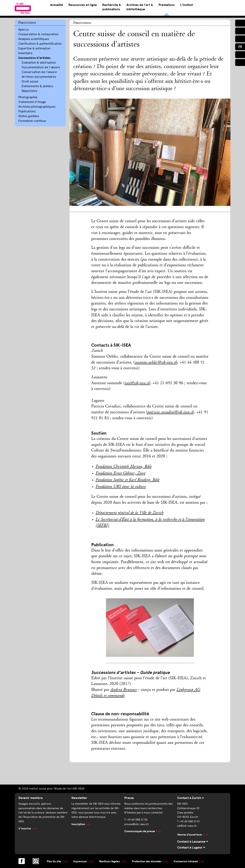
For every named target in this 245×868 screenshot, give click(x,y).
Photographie (28, 97)
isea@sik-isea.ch (137, 383)
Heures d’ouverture (192, 835)
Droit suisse (30, 81)
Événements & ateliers (37, 86)
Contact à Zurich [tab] (191, 798)
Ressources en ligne (83, 5)
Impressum (83, 861)
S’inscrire (28, 829)
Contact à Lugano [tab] (191, 848)
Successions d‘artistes (34, 58)
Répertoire (29, 91)
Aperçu (23, 29)
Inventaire (25, 53)
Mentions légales (113, 861)
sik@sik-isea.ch (187, 826)
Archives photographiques (37, 107)
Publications (27, 111)
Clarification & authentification (40, 44)
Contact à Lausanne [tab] (193, 842)
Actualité (57, 5)
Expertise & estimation (34, 48)
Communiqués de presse (142, 831)
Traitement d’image (32, 102)
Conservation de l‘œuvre (39, 72)
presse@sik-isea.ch (136, 824)
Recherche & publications (112, 7)
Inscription (81, 824)
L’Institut (187, 5)
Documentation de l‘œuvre (41, 67)
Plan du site (57, 861)
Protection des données (150, 861)
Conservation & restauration (38, 34)
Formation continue (32, 121)
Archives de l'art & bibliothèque (140, 7)
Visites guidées (29, 116)
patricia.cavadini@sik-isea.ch (171, 412)
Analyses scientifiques (34, 39)
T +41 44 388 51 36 (136, 820)
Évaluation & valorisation (39, 62)
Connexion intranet (189, 861)
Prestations (167, 5)
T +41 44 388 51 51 (188, 821)
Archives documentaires (39, 77)
